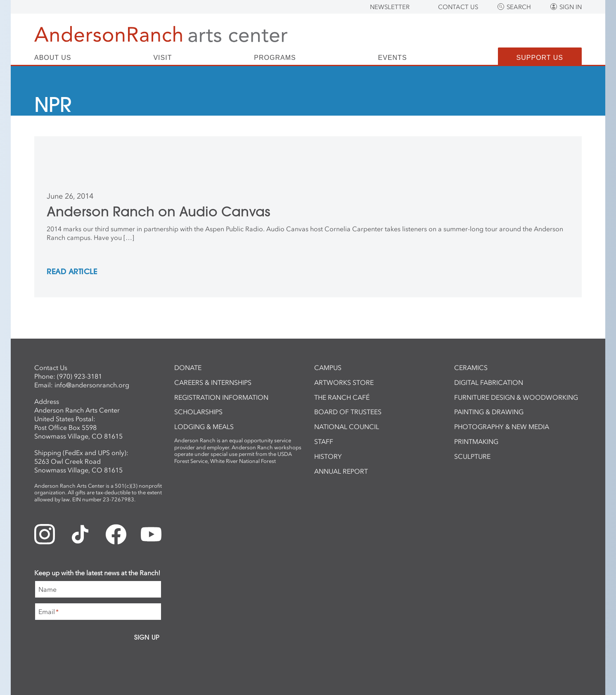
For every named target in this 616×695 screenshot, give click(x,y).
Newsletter (390, 7)
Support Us (540, 58)
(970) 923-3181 (79, 376)
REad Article (72, 272)
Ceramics (471, 368)
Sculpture (472, 456)
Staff (324, 441)
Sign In (571, 7)
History (328, 456)
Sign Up (147, 637)
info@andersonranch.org (92, 385)
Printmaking (476, 441)
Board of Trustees (348, 412)
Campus (328, 368)
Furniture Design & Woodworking (516, 397)
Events (393, 58)
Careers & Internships (213, 382)
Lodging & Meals (204, 427)
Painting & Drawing (489, 412)
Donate (188, 368)
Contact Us (458, 7)
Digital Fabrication (489, 382)
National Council (347, 427)
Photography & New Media (502, 427)
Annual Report (341, 471)
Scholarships (198, 412)
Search (519, 7)
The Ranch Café (342, 397)
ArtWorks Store (344, 382)
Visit (162, 58)
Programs (275, 58)
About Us (53, 58)
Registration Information (221, 397)
